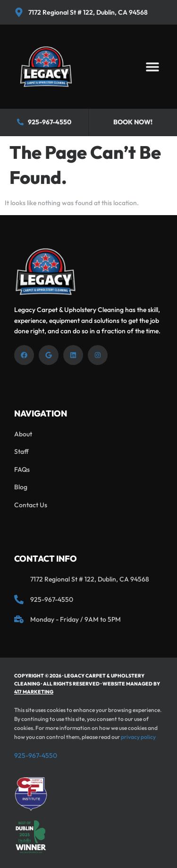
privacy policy (138, 737)
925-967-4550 (36, 755)
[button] (152, 67)
